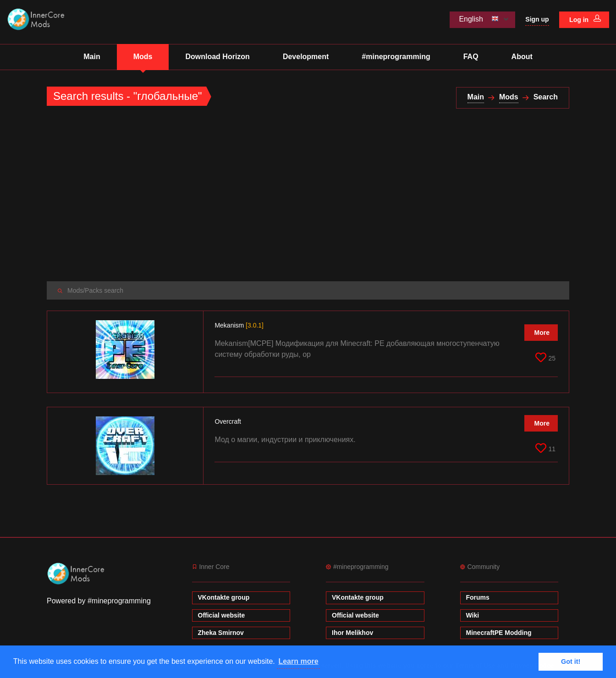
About (522, 57)
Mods (143, 57)
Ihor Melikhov (352, 633)
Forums (478, 597)
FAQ (471, 57)
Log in (585, 19)
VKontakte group (224, 597)
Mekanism (239, 325)
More (542, 333)
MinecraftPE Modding (499, 633)
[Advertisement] (308, 195)
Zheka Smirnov (221, 633)
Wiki (473, 615)
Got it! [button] (571, 662)
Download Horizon (217, 57)
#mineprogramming (396, 57)
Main (92, 57)
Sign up (537, 19)
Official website (222, 615)
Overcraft (228, 421)
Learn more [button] (298, 661)
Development (306, 57)
